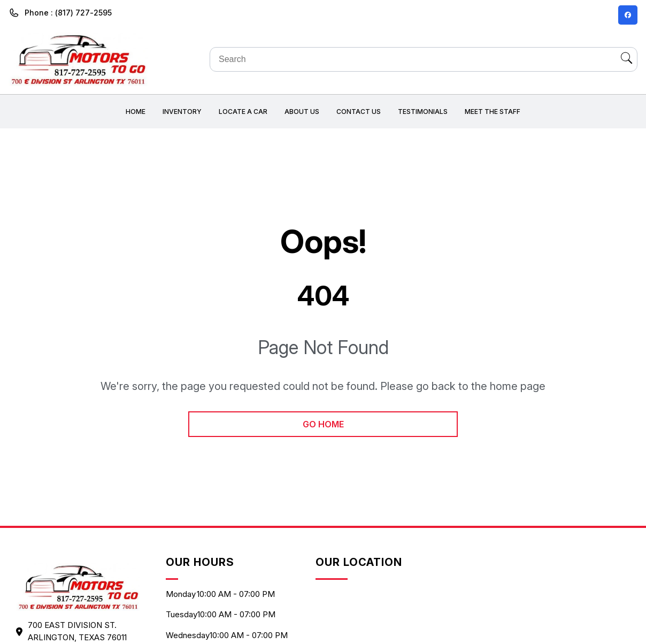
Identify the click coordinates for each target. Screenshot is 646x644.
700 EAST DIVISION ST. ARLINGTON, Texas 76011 (77, 631)
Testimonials (423, 112)
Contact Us (359, 112)
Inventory (182, 112)
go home (323, 424)
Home (136, 112)
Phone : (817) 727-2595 (68, 13)
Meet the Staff (493, 112)
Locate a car (243, 112)
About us (302, 112)
